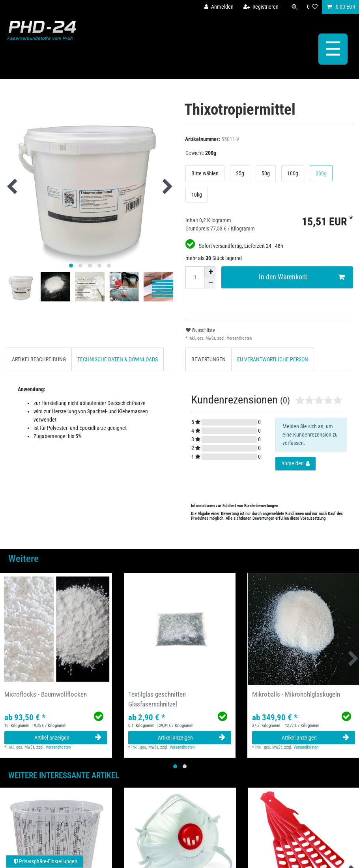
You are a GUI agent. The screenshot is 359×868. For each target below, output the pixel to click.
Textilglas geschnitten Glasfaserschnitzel (157, 699)
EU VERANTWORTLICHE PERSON (273, 359)
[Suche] (295, 7)
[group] (56, 629)
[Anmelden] (219, 7)
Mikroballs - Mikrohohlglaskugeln (296, 694)
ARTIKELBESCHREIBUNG (39, 359)
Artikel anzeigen (68, 738)
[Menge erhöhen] (210, 272)
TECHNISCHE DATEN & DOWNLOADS (118, 359)
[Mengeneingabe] (195, 277)
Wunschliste (200, 330)
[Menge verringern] (210, 283)
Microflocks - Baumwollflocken (46, 694)
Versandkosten (239, 338)
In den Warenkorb (302, 277)
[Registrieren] (261, 7)
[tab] (39, 359)
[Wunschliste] (312, 7)
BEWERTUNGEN (208, 359)
